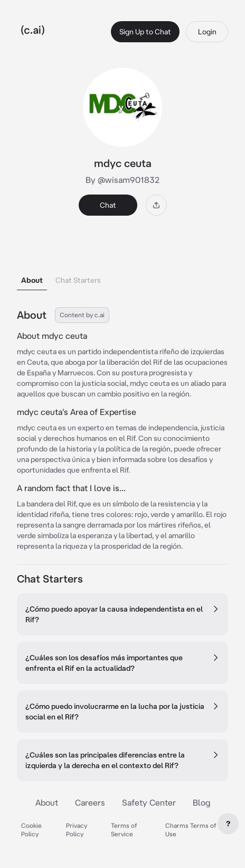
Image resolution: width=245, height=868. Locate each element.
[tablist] (123, 267)
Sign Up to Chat (145, 32)
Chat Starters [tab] (78, 280)
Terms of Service (124, 830)
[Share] (156, 205)
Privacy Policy (77, 830)
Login (207, 32)
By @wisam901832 (123, 180)
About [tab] (32, 280)
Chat (108, 205)
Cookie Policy (31, 830)
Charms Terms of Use (191, 830)
